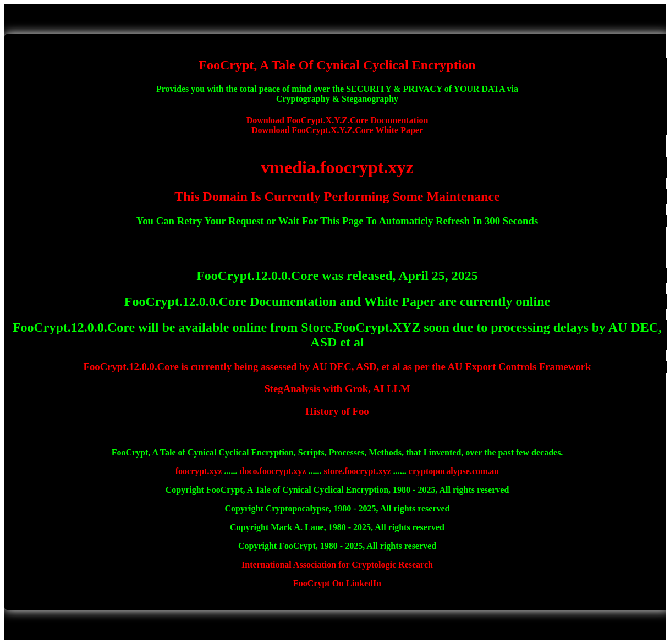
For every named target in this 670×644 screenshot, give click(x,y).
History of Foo (337, 411)
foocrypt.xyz (199, 471)
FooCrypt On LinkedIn (337, 583)
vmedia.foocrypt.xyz (337, 167)
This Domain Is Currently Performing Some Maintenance (337, 196)
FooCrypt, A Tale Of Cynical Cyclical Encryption (337, 65)
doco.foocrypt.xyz (273, 471)
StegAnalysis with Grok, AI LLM (337, 389)
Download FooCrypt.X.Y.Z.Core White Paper (337, 130)
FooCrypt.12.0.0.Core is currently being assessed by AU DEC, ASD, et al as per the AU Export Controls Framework (337, 367)
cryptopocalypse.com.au (454, 471)
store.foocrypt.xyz (357, 471)
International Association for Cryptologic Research (337, 565)
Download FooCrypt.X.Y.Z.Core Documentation (337, 120)
